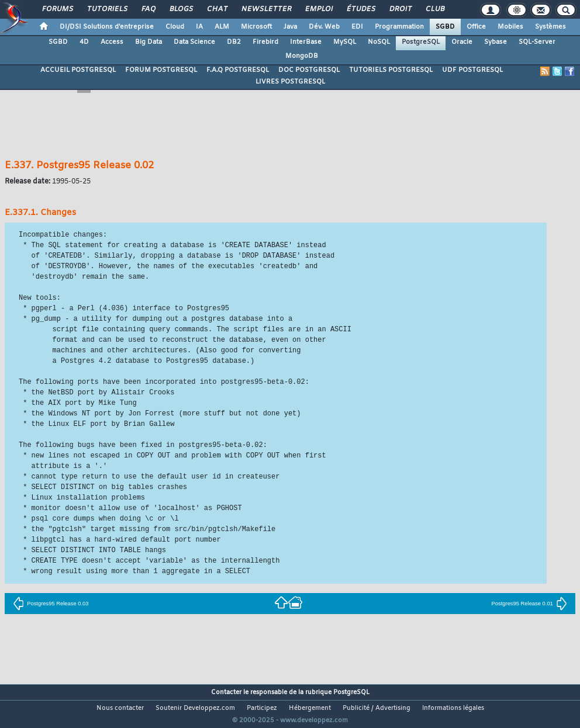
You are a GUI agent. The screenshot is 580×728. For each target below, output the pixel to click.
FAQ (148, 9)
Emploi (318, 9)
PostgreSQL (421, 42)
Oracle (462, 42)
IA (199, 27)
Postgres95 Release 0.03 (51, 604)
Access (112, 42)
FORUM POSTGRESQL (161, 70)
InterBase (306, 42)
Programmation (399, 27)
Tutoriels (107, 9)
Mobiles (510, 27)
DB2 (234, 42)
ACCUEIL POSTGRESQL (78, 70)
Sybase (496, 42)
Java (290, 27)
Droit (400, 9)
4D (84, 42)
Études (360, 9)
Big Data (149, 42)
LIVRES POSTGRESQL (290, 82)
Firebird (265, 42)
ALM (222, 27)
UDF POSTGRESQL (472, 70)
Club (434, 9)
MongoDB (302, 56)
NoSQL (379, 42)
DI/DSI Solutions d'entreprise (107, 27)
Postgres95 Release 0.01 (529, 604)
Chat (217, 9)
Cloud (175, 27)
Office (476, 27)
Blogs (181, 9)
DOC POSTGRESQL (309, 70)
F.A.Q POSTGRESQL (238, 70)
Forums (57, 9)
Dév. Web (324, 27)
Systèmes (550, 27)
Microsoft (256, 27)
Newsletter (266, 9)
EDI (357, 27)
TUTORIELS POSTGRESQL (391, 70)
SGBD (445, 27)
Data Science (194, 42)
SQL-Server (537, 42)
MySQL (345, 42)
